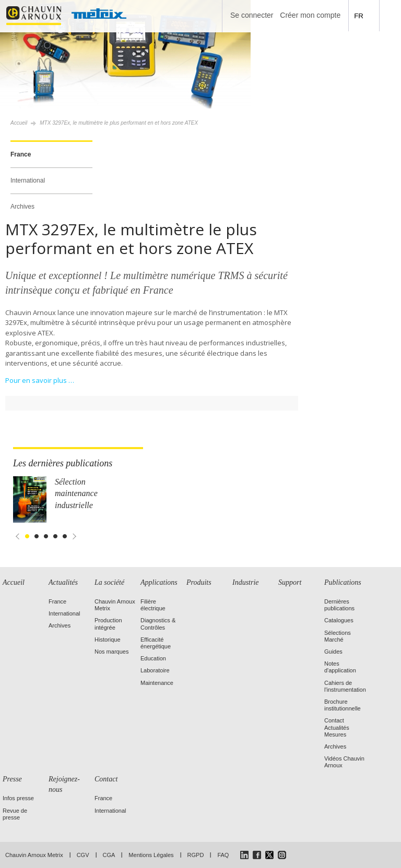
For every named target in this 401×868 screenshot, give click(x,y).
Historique (108, 640)
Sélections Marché (338, 636)
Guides (333, 652)
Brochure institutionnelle (343, 705)
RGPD (196, 855)
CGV (83, 855)
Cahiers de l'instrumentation (345, 686)
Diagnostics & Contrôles (158, 624)
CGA (109, 855)
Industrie (246, 582)
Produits (199, 582)
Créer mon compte (310, 15)
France (21, 154)
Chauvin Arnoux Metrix (34, 855)
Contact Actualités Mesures (337, 727)
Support (290, 582)
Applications (159, 582)
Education (153, 658)
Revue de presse (15, 814)
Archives (22, 207)
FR (359, 16)
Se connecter (252, 15)
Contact (106, 779)
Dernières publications (339, 605)
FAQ (223, 855)
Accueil (19, 123)
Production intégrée (108, 624)
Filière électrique (153, 605)
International (28, 180)
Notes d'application (340, 667)
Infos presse (18, 798)
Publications (343, 582)
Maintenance (157, 683)
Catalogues (339, 620)
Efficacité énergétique (156, 643)
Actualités (63, 582)
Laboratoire (155, 670)
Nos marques (111, 652)
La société (109, 582)
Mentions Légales (151, 855)
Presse (12, 779)
